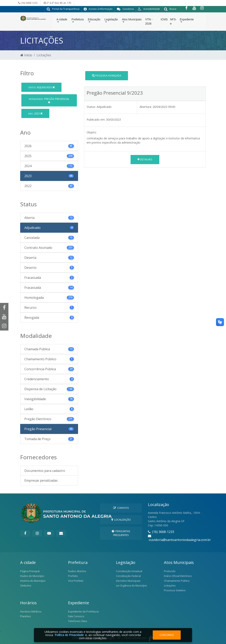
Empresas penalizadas (41, 480)
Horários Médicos (31, 611)
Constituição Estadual (129, 571)
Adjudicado (41, 87)
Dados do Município (32, 576)
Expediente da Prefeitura (83, 611)
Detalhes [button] (145, 159)
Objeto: (92, 132)
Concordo (167, 635)
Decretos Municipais (128, 580)
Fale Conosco (76, 616)
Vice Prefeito (76, 580)
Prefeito (73, 576)
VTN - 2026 (149, 22)
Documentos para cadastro (45, 470)
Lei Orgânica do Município (131, 585)
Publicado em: (96, 119)
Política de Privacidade (69, 635)
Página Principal (30, 571)
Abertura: (146, 107)
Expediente (187, 20)
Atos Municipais (132, 20)
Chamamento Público (177, 580)
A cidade (62, 20)
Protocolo (170, 571)
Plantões (26, 616)
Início (26, 55)
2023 (35, 113)
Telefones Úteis (78, 621)
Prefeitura (78, 20)
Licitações (170, 585)
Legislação (111, 20)
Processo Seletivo (175, 590)
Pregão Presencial (49, 100)
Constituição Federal (128, 576)
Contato (121, 508)
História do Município (33, 580)
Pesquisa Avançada (107, 75)
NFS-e (173, 22)
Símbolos (26, 585)
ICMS (164, 20)
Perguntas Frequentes (121, 533)
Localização (121, 519)
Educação (94, 20)
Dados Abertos (77, 571)
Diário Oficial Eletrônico (178, 576)
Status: (91, 107)
